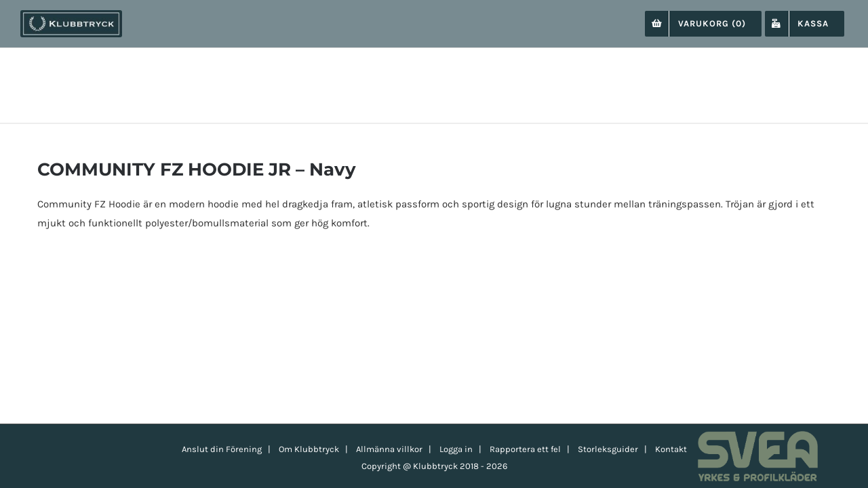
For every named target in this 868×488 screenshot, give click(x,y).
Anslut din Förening (222, 449)
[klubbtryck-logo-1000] (71, 15)
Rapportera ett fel (525, 449)
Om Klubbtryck (309, 449)
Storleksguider (608, 449)
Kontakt (671, 449)
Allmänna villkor (389, 449)
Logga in (456, 449)
